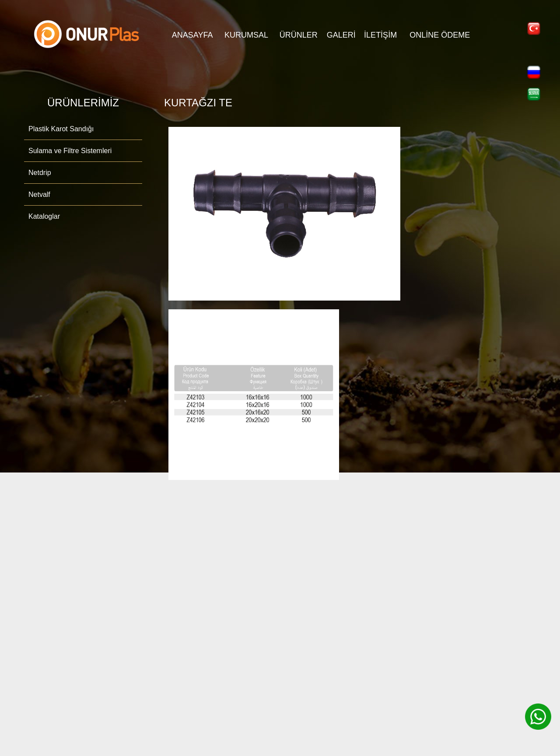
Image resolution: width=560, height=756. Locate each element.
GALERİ (341, 35)
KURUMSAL (246, 35)
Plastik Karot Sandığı (61, 129)
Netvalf (39, 194)
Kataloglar (44, 216)
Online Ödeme (440, 35)
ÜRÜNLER (299, 35)
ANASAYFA (192, 35)
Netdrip (40, 173)
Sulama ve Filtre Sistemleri (70, 151)
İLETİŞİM (380, 35)
